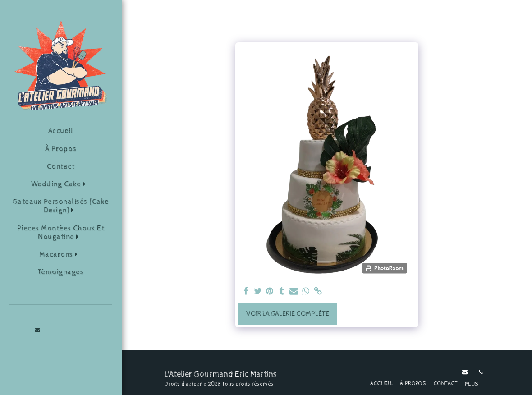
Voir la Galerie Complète (288, 314)
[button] (61, 184)
